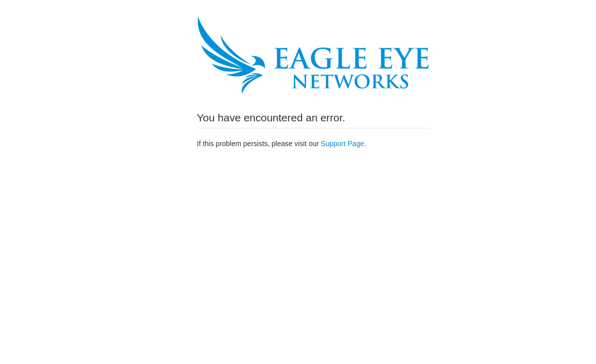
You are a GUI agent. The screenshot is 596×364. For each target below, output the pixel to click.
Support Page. (344, 144)
